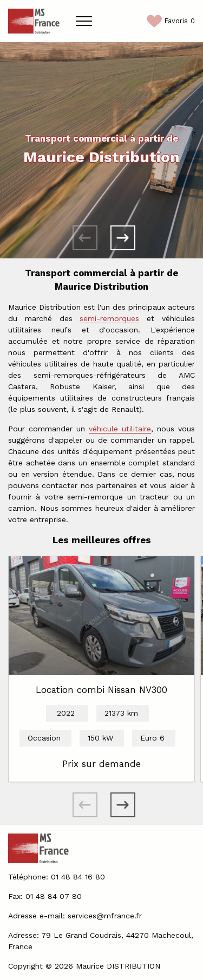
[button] (123, 238)
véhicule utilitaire (120, 429)
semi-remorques (109, 318)
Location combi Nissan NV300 (101, 690)
